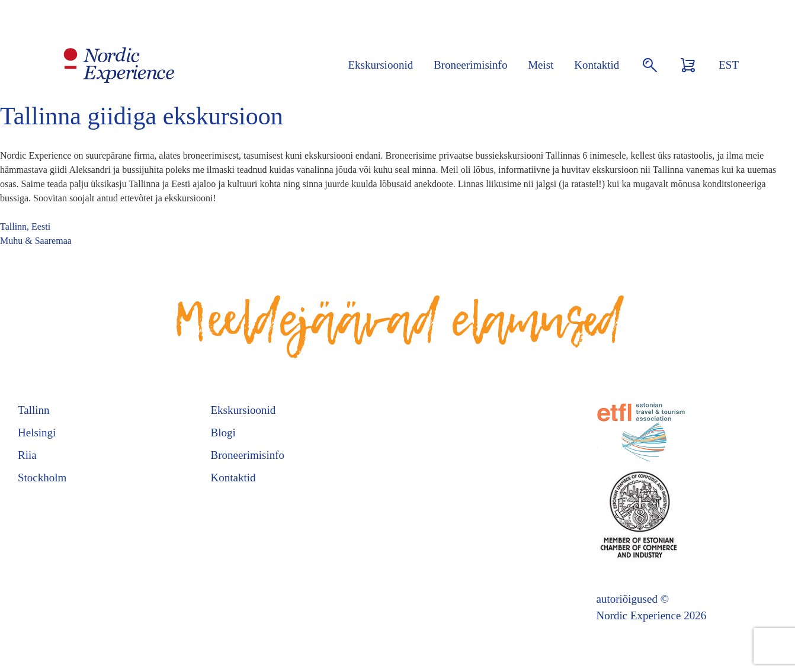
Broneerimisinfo (471, 65)
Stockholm (42, 478)
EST (729, 65)
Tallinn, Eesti (25, 226)
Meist (541, 65)
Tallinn (34, 410)
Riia (27, 455)
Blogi (223, 433)
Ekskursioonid (380, 65)
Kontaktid (597, 65)
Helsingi (37, 433)
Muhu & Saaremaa (36, 241)
